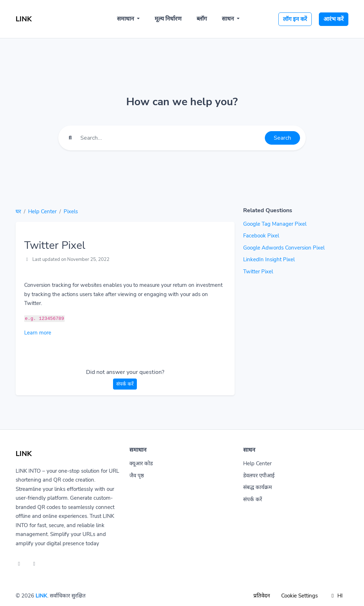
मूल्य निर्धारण (168, 19)
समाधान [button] (126, 19)
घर (18, 211)
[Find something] (171, 138)
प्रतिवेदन (262, 596)
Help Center (42, 211)
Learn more (38, 333)
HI (336, 596)
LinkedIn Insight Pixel (269, 259)
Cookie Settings (299, 596)
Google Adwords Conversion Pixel (284, 248)
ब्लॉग (202, 19)
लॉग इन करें (295, 19)
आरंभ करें (334, 19)
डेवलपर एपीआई (259, 476)
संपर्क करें (125, 384)
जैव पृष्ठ (137, 476)
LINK (41, 596)
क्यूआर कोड (141, 463)
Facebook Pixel (261, 236)
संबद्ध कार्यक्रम (258, 487)
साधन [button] (229, 19)
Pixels (71, 211)
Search (282, 138)
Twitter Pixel (258, 272)
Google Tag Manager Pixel (275, 224)
